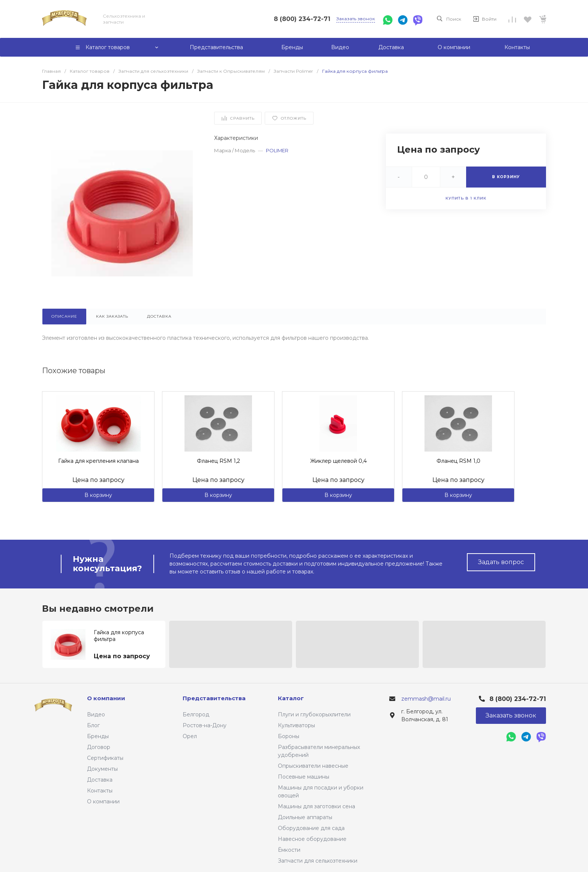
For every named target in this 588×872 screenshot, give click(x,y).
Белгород (196, 714)
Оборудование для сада (311, 828)
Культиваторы (296, 725)
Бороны (289, 736)
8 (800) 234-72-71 (302, 19)
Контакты (100, 791)
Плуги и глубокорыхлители (314, 714)
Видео (96, 714)
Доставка (100, 780)
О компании (103, 801)
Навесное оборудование (312, 839)
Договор (99, 747)
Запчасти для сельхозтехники (318, 861)
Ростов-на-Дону (205, 725)
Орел (190, 736)
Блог (93, 725)
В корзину (98, 495)
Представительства (214, 698)
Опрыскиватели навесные (313, 766)
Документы (102, 769)
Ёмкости (289, 850)
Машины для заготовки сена (316, 806)
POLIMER (277, 150)
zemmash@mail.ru (426, 699)
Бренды (98, 736)
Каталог (291, 698)
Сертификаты (105, 758)
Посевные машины (304, 777)
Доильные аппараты (305, 817)
